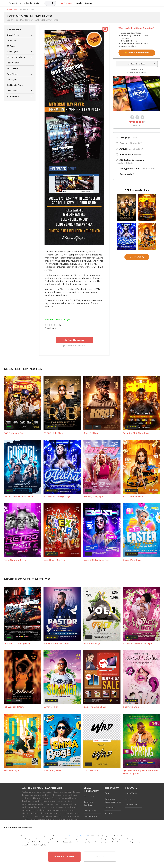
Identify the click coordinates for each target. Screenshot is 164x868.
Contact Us (109, 807)
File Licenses (90, 796)
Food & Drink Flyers (16, 57)
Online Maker (131, 804)
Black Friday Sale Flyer (95, 707)
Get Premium (137, 257)
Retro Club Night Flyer (15, 560)
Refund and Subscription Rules (113, 800)
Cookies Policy (90, 816)
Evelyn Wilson (136, 149)
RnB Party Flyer (12, 770)
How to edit (149, 169)
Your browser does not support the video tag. (137, 94)
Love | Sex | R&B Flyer (55, 560)
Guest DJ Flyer (91, 433)
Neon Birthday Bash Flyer (96, 560)
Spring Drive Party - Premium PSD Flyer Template (140, 772)
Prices (128, 799)
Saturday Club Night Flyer (136, 433)
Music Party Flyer (52, 770)
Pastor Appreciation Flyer (57, 643)
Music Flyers (12, 68)
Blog (107, 793)
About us (109, 813)
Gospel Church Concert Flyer (18, 496)
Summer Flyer (51, 707)
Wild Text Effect (92, 770)
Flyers (134, 138)
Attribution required (74, 345)
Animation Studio (51, 3)
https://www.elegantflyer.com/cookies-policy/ (89, 842)
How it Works (131, 793)
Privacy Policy (90, 810)
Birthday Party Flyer (93, 496)
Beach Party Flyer (92, 643)
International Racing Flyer (17, 643)
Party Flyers (12, 74)
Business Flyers (14, 29)
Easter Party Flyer (132, 560)
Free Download (74, 340)
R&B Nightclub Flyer (14, 433)
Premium (133, 3)
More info (139, 154)
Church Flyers (13, 35)
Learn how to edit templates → (137, 72)
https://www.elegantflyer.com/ (76, 836)
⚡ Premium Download (137, 53)
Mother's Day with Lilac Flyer (138, 643)
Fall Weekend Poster (15, 707)
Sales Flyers (12, 91)
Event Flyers (12, 52)
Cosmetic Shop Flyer (134, 707)
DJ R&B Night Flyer (53, 433)
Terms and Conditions (89, 803)
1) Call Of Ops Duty (54, 325)
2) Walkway (50, 328)
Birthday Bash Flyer (133, 496)
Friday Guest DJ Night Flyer (57, 496)
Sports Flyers (13, 96)
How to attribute (125, 163)
